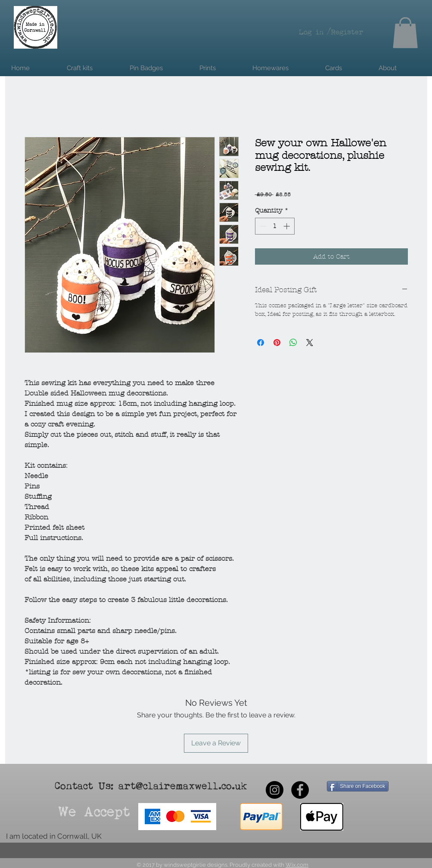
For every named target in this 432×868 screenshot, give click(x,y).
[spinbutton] (275, 226)
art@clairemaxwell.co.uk (183, 787)
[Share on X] (310, 343)
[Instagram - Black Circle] (275, 790)
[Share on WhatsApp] (293, 343)
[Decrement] (262, 226)
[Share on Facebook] (261, 343)
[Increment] (287, 226)
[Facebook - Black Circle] (300, 790)
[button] (405, 33)
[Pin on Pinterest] (277, 343)
